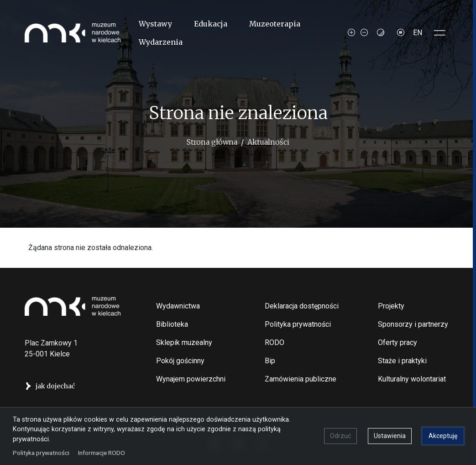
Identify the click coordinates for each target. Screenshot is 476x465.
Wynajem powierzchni (191, 379)
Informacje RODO (102, 452)
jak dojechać (55, 386)
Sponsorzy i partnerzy (413, 324)
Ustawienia (390, 436)
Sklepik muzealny (184, 342)
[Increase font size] (351, 33)
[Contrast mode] (381, 33)
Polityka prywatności (298, 324)
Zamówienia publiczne (301, 379)
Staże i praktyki (402, 361)
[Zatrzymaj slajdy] (401, 33)
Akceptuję (443, 436)
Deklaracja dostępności (302, 306)
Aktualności (268, 142)
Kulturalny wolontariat (412, 379)
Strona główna (212, 142)
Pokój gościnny (180, 361)
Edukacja (211, 24)
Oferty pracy (398, 342)
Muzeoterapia (275, 24)
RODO (275, 342)
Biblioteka (172, 324)
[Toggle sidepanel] (440, 33)
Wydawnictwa (178, 306)
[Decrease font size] (364, 33)
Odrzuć (340, 436)
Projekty (391, 306)
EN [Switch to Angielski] (418, 33)
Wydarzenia (161, 42)
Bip (270, 361)
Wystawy (155, 24)
